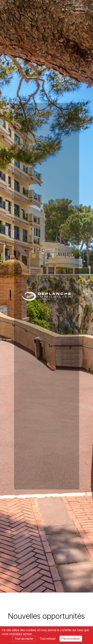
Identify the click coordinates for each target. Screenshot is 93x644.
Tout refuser (48, 639)
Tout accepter (24, 639)
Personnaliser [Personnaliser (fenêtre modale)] (71, 639)
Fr (64, 10)
